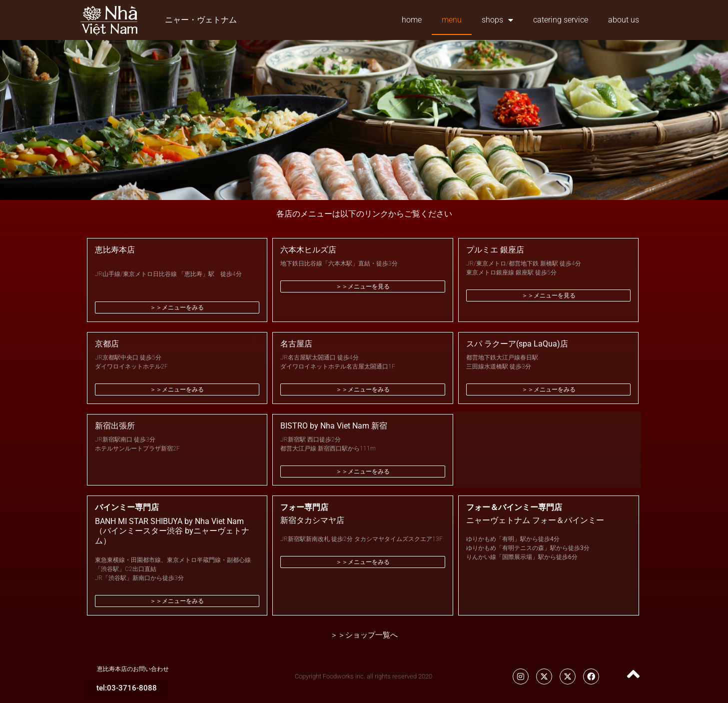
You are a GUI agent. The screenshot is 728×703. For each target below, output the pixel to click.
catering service (561, 20)
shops (497, 20)
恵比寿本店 (115, 250)
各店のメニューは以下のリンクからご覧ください (364, 214)
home (412, 20)
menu (452, 20)
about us (624, 20)
